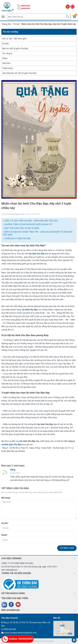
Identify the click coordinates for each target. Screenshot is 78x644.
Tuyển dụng (7, 68)
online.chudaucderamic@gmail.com (20, 633)
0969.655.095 (10, 629)
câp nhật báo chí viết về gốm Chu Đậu (19, 73)
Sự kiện (6, 44)
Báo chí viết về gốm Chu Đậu (15, 48)
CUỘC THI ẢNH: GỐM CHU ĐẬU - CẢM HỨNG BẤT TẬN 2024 (30, 221)
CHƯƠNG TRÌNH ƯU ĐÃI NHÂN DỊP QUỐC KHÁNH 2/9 (28, 224)
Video (5, 58)
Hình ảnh (6, 63)
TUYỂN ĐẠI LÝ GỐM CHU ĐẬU (17, 239)
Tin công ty (7, 53)
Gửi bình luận (67, 548)
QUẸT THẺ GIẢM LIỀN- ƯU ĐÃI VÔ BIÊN (21, 228)
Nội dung (6, 498)
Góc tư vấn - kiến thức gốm (14, 39)
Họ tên (5, 523)
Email (4, 535)
